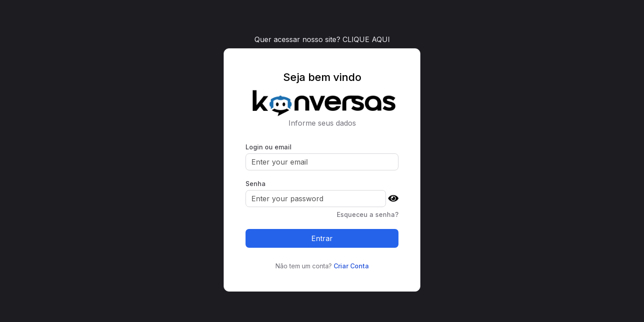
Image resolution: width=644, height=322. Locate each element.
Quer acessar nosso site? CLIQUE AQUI (322, 39)
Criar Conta (351, 266)
